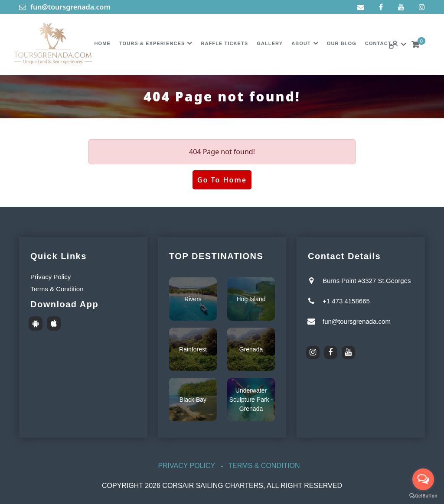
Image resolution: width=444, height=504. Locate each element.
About (301, 43)
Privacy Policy (51, 277)
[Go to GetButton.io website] (423, 496)
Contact (378, 43)
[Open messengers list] (423, 479)
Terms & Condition (57, 289)
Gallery (270, 43)
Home (102, 43)
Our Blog (342, 43)
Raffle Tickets (224, 43)
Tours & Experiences (152, 43)
